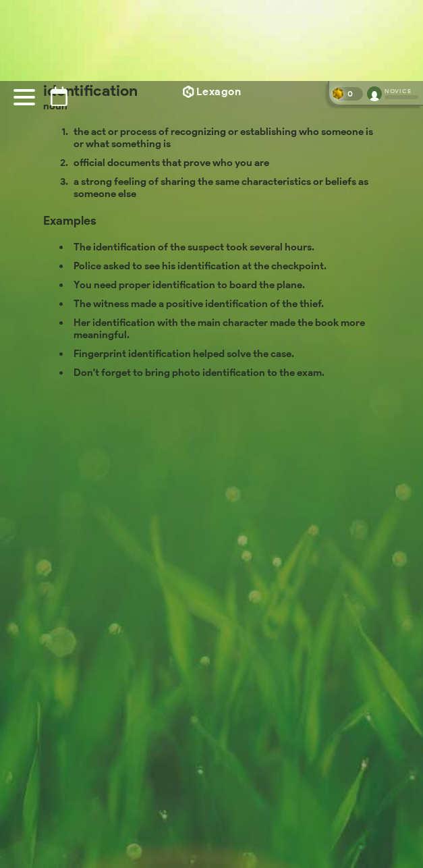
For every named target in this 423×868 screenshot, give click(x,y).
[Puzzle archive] (59, 96)
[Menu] (24, 97)
